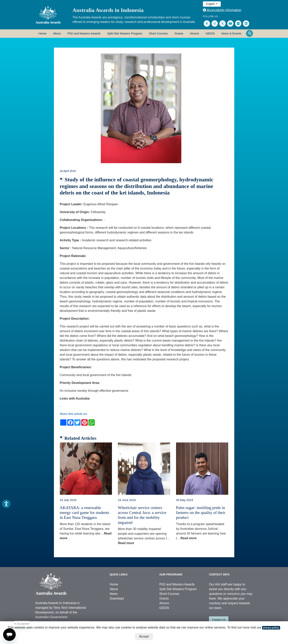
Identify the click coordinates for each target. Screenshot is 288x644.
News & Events (231, 33)
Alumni (194, 33)
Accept (144, 636)
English (211, 4)
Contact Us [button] (219, 620)
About (57, 33)
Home (43, 33)
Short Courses (158, 33)
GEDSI (210, 33)
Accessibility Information (222, 10)
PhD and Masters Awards (84, 33)
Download (117, 598)
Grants (179, 33)
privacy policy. (271, 628)
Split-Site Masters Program (125, 33)
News (114, 594)
